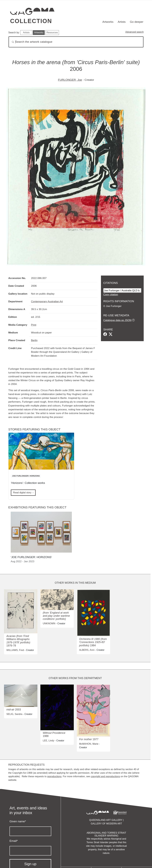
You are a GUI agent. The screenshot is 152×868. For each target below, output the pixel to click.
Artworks (108, 22)
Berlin (34, 340)
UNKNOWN (49, 623)
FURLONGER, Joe (70, 80)
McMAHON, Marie (89, 744)
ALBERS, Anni (87, 650)
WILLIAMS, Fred (15, 650)
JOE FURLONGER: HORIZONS (26, 476)
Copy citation (111, 294)
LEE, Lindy (48, 741)
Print (34, 325)
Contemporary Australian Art (47, 301)
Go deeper (137, 22)
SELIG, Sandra (14, 714)
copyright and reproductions (105, 776)
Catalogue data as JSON (117, 320)
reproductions (54, 776)
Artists (122, 22)
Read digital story (22, 493)
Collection (31, 21)
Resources (52, 33)
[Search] (76, 42)
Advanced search (134, 32)
